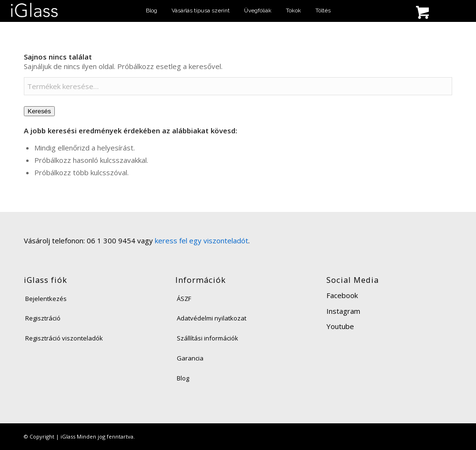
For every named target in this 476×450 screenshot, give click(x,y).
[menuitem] (152, 11)
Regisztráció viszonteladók (64, 338)
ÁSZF (184, 299)
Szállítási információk (208, 338)
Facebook (342, 295)
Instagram (343, 311)
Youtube (340, 326)
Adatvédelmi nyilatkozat (212, 318)
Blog (183, 378)
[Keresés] (341, 13)
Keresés (39, 111)
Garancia (190, 358)
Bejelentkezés (46, 299)
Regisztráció (43, 318)
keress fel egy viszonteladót (202, 240)
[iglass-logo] (34, 11)
